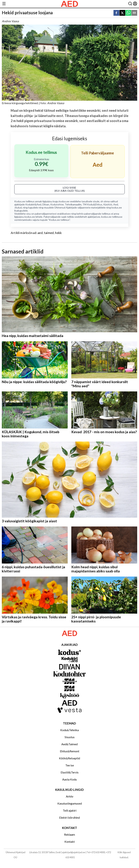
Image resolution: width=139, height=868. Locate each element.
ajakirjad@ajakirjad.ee (74, 852)
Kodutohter (57, 204)
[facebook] (116, 13)
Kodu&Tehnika (69, 730)
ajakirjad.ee (94, 217)
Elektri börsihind (69, 817)
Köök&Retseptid (69, 758)
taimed (49, 233)
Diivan (46, 204)
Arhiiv (70, 796)
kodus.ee (64, 201)
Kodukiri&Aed (33, 204)
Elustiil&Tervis (70, 772)
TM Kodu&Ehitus (92, 204)
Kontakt (70, 842)
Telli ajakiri (70, 810)
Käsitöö (108, 204)
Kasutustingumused (70, 803)
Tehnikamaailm (73, 204)
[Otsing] (130, 4)
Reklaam (69, 834)
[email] (134, 13)
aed (40, 233)
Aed (116, 204)
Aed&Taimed (69, 744)
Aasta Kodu (69, 779)
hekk (58, 233)
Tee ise (70, 765)
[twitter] (122, 13)
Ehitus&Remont (70, 751)
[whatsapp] (128, 13)
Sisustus (70, 737)
